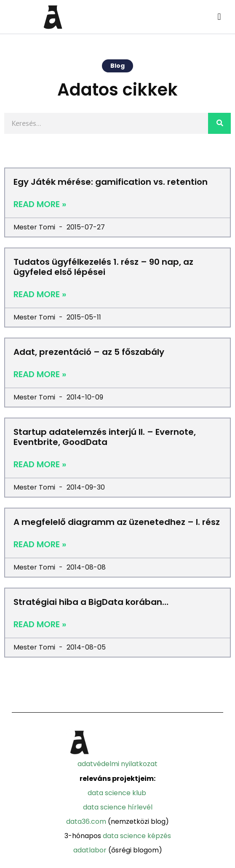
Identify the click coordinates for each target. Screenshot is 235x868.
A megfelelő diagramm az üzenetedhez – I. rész (117, 522)
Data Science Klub (117, 793)
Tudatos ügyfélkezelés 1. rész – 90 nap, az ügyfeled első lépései (103, 267)
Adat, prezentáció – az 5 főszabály (89, 352)
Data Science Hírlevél (118, 807)
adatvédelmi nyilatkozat (117, 764)
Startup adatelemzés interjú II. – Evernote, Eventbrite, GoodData (105, 437)
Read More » (40, 204)
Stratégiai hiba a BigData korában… (91, 602)
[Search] (219, 123)
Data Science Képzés (137, 836)
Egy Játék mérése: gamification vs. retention (111, 182)
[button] (219, 17)
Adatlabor (90, 850)
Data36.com (86, 821)
